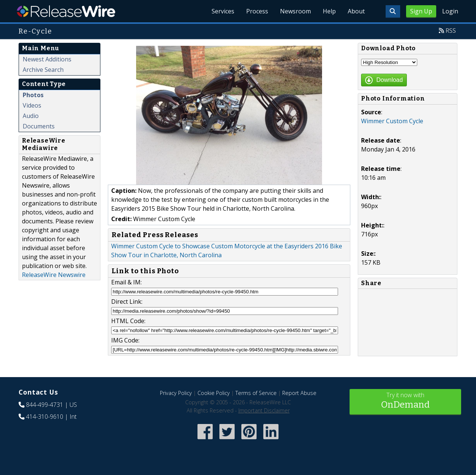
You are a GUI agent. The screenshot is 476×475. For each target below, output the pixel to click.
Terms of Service (256, 393)
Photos (33, 95)
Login (450, 11)
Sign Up (421, 11)
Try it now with (405, 401)
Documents (39, 126)
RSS (451, 31)
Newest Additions (47, 59)
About (356, 11)
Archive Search (43, 70)
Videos (32, 105)
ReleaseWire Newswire (54, 275)
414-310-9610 (45, 417)
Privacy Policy (176, 393)
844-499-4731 (45, 405)
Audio (31, 116)
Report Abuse (299, 393)
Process (257, 11)
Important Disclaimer (264, 410)
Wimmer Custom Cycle (392, 121)
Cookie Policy (214, 393)
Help (329, 11)
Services (223, 11)
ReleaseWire (66, 11)
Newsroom (295, 11)
